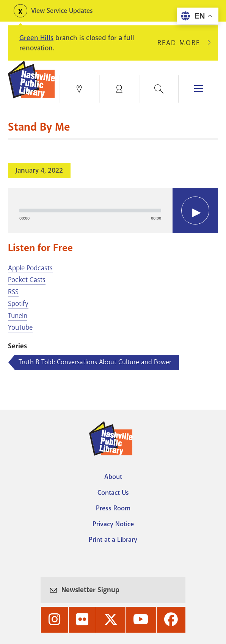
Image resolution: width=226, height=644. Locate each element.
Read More (182, 43)
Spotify (18, 304)
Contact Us (113, 493)
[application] (113, 211)
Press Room (113, 508)
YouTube (20, 327)
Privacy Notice (113, 524)
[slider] (90, 211)
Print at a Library (113, 540)
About (113, 477)
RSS (13, 292)
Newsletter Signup (90, 590)
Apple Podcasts (30, 268)
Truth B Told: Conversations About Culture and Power (95, 362)
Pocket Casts (27, 280)
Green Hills (36, 38)
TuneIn (18, 316)
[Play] (195, 211)
